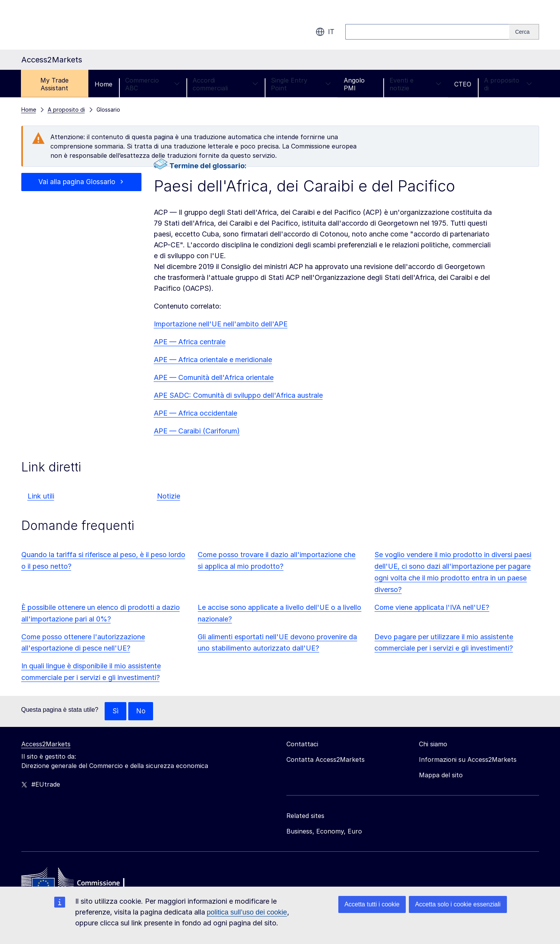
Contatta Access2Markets (326, 760)
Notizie (169, 496)
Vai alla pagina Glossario (77, 182)
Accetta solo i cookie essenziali (458, 904)
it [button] (325, 32)
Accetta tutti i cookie (372, 904)
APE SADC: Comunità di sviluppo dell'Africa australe (238, 395)
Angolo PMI (354, 84)
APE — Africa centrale (190, 342)
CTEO (463, 84)
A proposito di (508, 84)
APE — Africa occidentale (196, 413)
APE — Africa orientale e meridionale (213, 360)
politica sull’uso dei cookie (247, 912)
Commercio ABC (152, 84)
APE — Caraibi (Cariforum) (197, 431)
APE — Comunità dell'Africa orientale (214, 377)
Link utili (41, 496)
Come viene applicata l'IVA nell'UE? (432, 607)
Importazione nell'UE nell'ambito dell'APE (221, 324)
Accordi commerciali (225, 84)
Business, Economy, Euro (324, 832)
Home (103, 84)
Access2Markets (46, 744)
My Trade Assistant (54, 84)
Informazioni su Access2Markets (468, 760)
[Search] (524, 32)
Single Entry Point (301, 84)
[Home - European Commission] (78, 883)
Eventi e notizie (415, 84)
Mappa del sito (441, 775)
